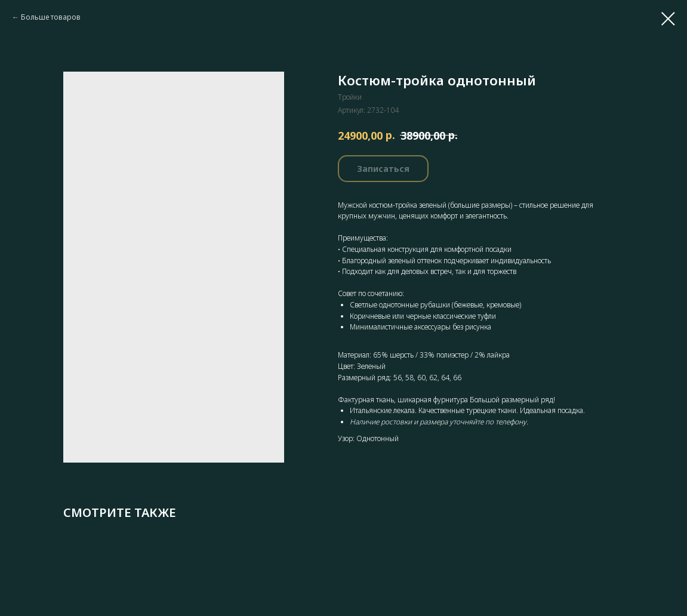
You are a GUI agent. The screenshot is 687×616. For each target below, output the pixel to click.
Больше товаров (51, 17)
